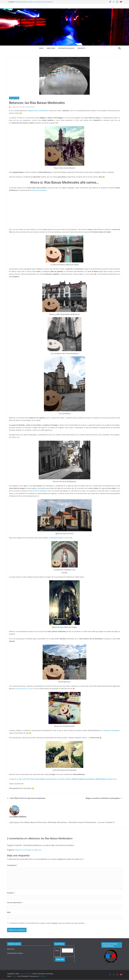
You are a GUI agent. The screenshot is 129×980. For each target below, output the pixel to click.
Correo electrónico (15, 903)
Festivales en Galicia (66, 48)
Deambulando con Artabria (25, 689)
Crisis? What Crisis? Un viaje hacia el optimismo (26, 798)
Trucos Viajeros (40, 779)
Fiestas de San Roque (39, 190)
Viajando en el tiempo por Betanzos (28, 850)
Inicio (41, 48)
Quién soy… (11, 949)
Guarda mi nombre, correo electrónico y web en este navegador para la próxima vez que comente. (47, 923)
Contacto (81, 48)
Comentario (12, 865)
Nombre (11, 893)
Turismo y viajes (14, 98)
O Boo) (49, 491)
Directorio (51, 48)
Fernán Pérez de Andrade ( (37, 491)
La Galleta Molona (30, 107)
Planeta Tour (112, 779)
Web (9, 912)
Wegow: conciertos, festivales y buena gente (104, 798)
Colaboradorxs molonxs (15, 953)
